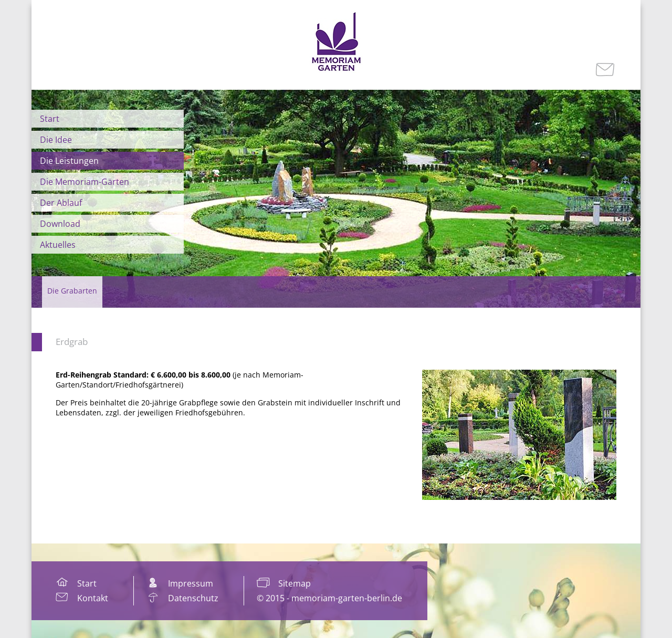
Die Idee (56, 140)
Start (50, 119)
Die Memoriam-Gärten (85, 182)
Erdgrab (72, 342)
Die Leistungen (69, 161)
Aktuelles (58, 245)
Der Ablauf (61, 203)
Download (60, 224)
